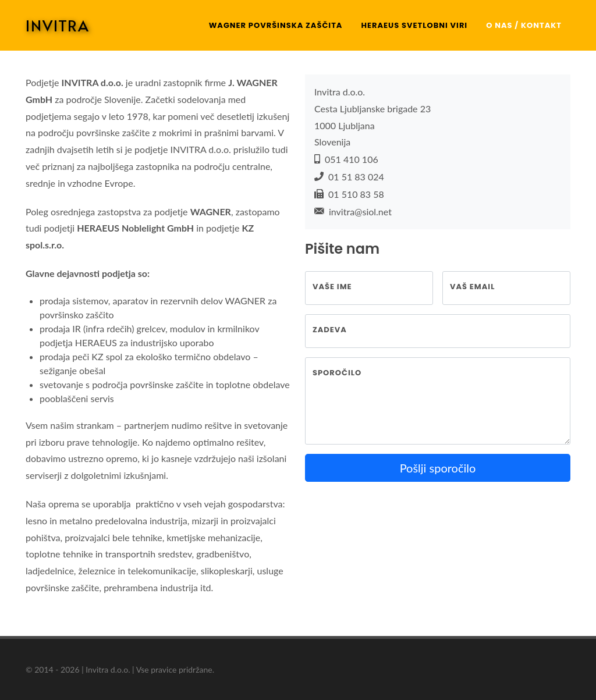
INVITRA (58, 25)
